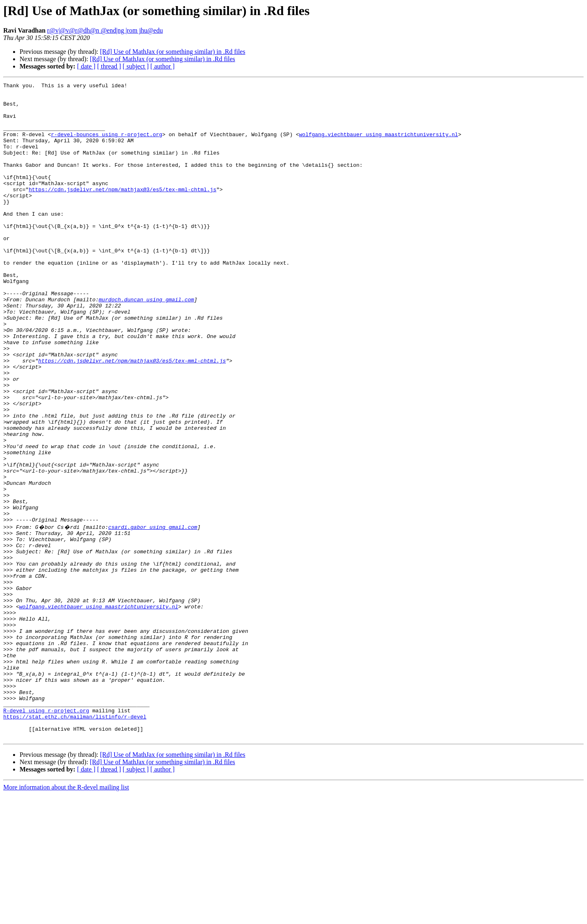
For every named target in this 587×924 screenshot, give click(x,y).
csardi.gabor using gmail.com (152, 615)
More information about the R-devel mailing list (66, 917)
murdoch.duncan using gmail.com (146, 343)
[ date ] (86, 66)
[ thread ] (109, 66)
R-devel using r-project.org (46, 835)
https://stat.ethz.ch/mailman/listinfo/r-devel (75, 842)
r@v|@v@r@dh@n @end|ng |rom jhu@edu (105, 30)
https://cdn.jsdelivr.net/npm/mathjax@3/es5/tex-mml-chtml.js (122, 211)
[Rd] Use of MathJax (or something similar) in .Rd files (172, 52)
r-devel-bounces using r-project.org (107, 145)
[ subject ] (136, 66)
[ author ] (163, 66)
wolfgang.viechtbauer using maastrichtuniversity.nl (378, 145)
